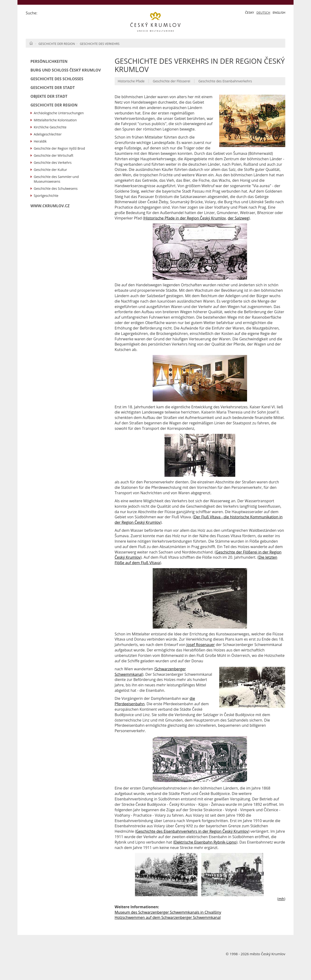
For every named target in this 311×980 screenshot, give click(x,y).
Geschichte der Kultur (50, 170)
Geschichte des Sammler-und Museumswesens (56, 179)
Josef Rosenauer (201, 645)
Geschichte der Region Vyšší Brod (59, 148)
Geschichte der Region (57, 44)
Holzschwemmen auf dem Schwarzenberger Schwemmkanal (168, 917)
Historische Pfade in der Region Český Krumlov (185, 218)
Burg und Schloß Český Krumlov (66, 70)
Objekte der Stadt (49, 96)
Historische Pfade (131, 81)
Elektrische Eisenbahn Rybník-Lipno (205, 842)
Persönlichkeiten (49, 61)
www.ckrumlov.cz (50, 206)
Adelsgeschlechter (48, 134)
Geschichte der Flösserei (171, 81)
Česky (250, 13)
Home (31, 43)
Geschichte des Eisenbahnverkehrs (225, 81)
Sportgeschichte (46, 196)
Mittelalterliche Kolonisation (55, 120)
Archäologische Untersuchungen (59, 113)
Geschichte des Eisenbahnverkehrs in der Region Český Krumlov (192, 831)
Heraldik (40, 141)
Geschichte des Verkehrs (100, 44)
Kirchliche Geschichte (50, 127)
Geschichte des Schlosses (57, 79)
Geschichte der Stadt (53, 88)
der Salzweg (238, 218)
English (279, 13)
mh (281, 899)
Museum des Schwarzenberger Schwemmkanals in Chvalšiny (168, 912)
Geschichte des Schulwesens (56, 188)
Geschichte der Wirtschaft (54, 155)
